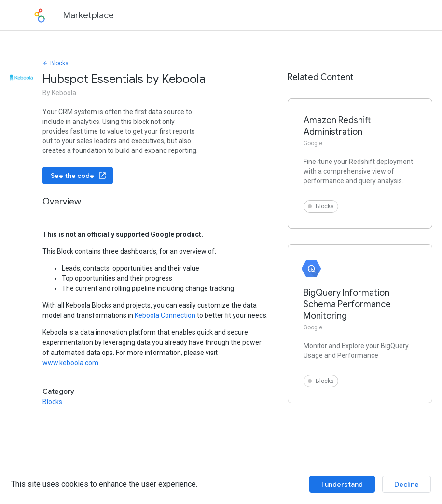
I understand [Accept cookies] (342, 484)
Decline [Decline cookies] (407, 484)
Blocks (55, 63)
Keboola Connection (165, 315)
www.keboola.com (70, 363)
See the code (79, 176)
